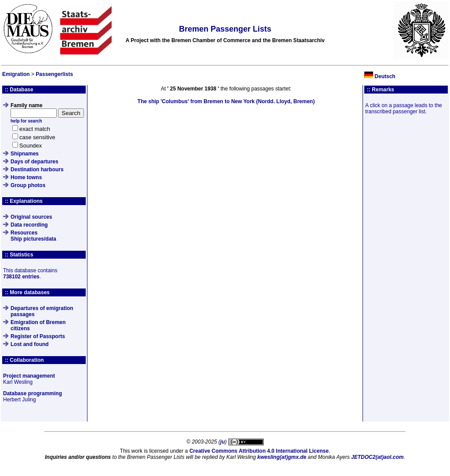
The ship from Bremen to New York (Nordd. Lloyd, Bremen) (226, 101)
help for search (26, 121)
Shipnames (25, 154)
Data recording (29, 225)
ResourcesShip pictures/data (33, 236)
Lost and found (30, 344)
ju (223, 442)
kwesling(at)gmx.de (282, 457)
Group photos (28, 185)
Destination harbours (37, 169)
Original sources (31, 217)
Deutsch (385, 76)
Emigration (16, 74)
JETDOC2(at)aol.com (377, 457)
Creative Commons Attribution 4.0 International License (259, 451)
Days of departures (34, 162)
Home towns (26, 177)
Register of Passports (38, 336)
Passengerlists (54, 74)
